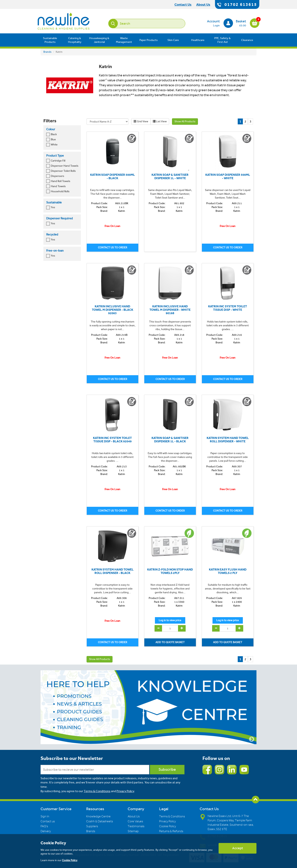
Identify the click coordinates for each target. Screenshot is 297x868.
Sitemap (133, 831)
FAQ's (44, 826)
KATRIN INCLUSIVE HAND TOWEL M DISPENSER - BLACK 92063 (113, 310)
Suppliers (92, 826)
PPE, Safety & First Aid (222, 40)
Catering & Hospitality (75, 40)
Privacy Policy (125, 791)
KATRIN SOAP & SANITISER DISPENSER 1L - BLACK (170, 440)
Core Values (135, 821)
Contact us (48, 821)
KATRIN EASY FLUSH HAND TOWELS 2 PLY (228, 571)
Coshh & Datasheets (100, 821)
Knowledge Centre (98, 816)
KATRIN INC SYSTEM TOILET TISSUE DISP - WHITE (228, 308)
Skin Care (173, 40)
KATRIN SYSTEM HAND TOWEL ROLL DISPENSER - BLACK (113, 571)
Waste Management (124, 40)
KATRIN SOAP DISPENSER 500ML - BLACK (113, 176)
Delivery (46, 831)
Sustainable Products (50, 40)
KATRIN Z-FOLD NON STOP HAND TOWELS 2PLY (170, 571)
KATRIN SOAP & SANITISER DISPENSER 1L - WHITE (170, 176)
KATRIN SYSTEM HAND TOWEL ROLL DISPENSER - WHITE (228, 440)
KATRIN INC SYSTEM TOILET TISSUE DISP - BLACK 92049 (112, 440)
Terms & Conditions (97, 791)
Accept (238, 848)
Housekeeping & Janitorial (99, 40)
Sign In (45, 816)
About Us (134, 816)
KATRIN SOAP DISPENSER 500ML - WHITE (228, 176)
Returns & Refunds (171, 831)
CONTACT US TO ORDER (113, 248)
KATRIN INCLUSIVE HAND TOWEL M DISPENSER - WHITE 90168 (170, 310)
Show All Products (185, 121)
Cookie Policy (168, 826)
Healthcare (198, 40)
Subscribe (167, 770)
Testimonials (136, 826)
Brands (47, 52)
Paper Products (148, 40)
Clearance (247, 40)
